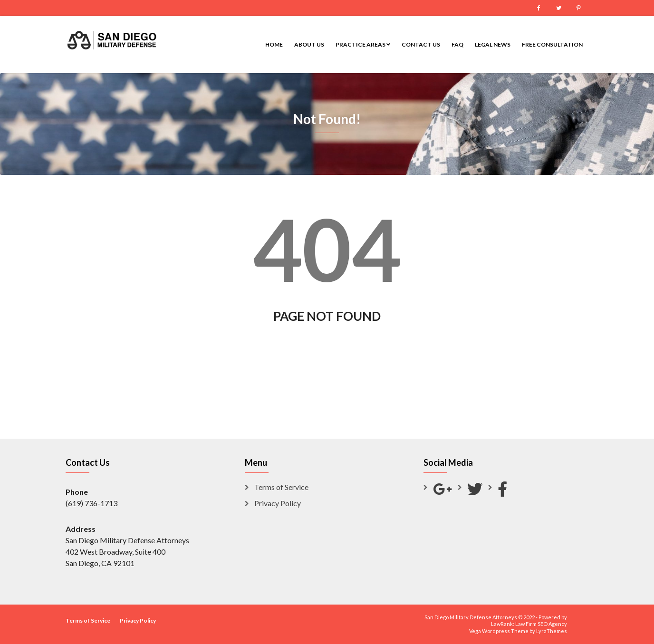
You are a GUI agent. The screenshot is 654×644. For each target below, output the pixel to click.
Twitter (558, 8)
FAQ (457, 44)
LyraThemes (552, 631)
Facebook (539, 8)
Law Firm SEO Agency (541, 624)
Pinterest (578, 8)
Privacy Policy (278, 503)
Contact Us (421, 44)
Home (274, 44)
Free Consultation (552, 44)
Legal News (493, 44)
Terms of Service (281, 487)
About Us (309, 44)
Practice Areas (363, 44)
